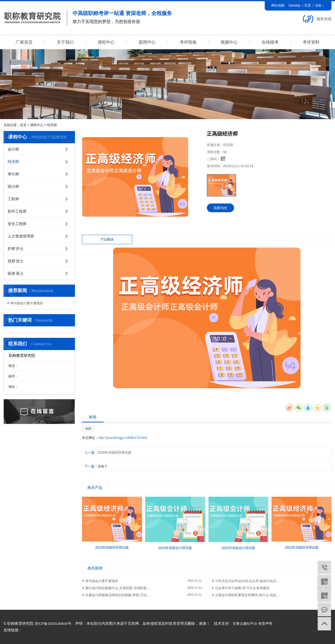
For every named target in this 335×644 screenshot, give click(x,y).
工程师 (13, 199)
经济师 (52, 125)
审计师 (13, 174)
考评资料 (311, 42)
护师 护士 (16, 249)
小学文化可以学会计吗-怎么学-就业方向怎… (247, 581)
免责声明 (269, 623)
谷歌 (318, 5)
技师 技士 (16, 261)
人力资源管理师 (21, 236)
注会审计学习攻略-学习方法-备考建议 (242, 588)
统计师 (13, 186)
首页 (23, 125)
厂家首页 (24, 42)
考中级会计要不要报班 (27, 303)
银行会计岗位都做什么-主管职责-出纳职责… (117, 588)
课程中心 (106, 42)
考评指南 (188, 42)
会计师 (13, 149)
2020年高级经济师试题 (114, 452)
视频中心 (229, 42)
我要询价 (221, 208)
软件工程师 (17, 211)
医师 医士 (16, 273)
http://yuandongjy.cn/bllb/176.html (123, 438)
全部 (88, 429)
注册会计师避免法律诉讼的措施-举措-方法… (117, 595)
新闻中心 (147, 42)
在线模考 (270, 42)
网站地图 (278, 5)
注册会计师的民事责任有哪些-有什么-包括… (247, 595)
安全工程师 (17, 224)
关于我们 (65, 42)
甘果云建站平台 (247, 623)
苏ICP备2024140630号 (54, 623)
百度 (308, 5)
